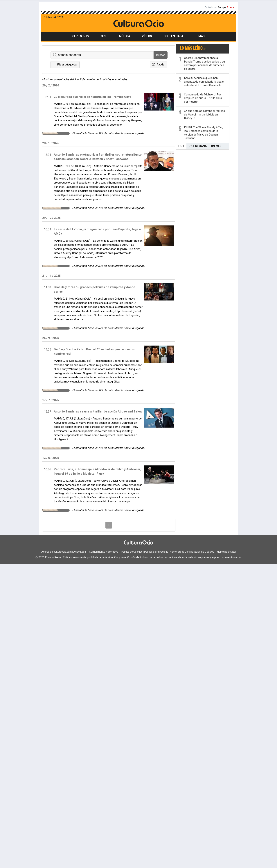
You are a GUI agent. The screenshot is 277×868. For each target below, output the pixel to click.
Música (125, 36)
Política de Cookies (132, 552)
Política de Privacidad (156, 552)
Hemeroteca (177, 552)
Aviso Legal (80, 552)
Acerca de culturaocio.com (56, 552)
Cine (104, 36)
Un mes (216, 146)
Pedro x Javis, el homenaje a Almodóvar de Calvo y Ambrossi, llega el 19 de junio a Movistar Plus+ (97, 472)
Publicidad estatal (226, 552)
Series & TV (81, 36)
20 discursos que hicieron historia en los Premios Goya (92, 97)
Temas (200, 36)
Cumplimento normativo (104, 552)
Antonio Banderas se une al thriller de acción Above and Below (98, 412)
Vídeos (147, 36)
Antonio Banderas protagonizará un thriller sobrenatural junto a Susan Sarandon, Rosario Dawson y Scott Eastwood (98, 157)
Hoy (181, 146)
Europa (226, 7)
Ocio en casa (173, 36)
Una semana (198, 146)
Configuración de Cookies (199, 552)
